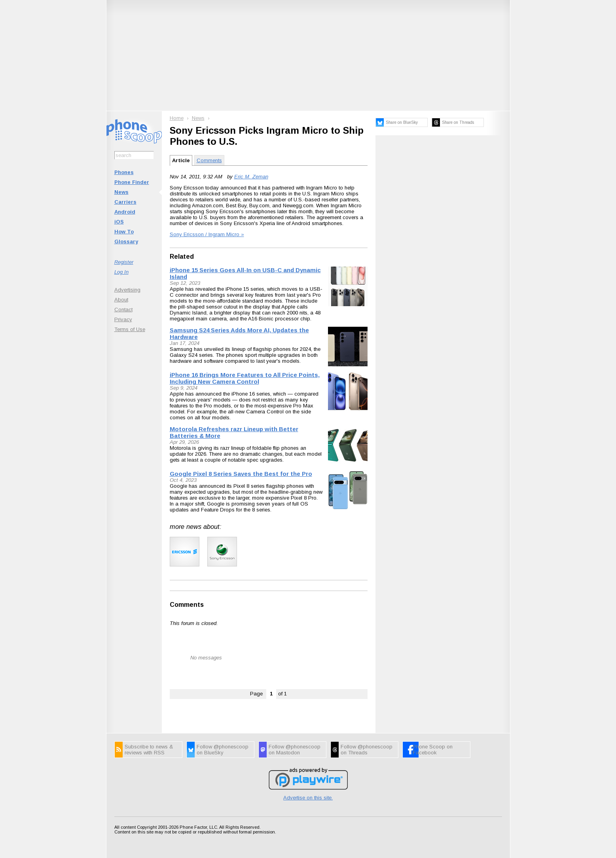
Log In (121, 272)
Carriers (125, 202)
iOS (119, 222)
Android (125, 212)
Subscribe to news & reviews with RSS (149, 750)
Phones (124, 172)
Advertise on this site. (308, 798)
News (121, 192)
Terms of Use (130, 329)
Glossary (126, 241)
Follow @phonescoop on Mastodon (295, 750)
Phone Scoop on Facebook (433, 750)
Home (177, 118)
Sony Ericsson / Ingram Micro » (207, 234)
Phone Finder (132, 182)
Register (124, 262)
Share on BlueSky (402, 122)
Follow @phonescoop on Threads (367, 750)
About (121, 300)
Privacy (123, 319)
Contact (123, 310)
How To (124, 232)
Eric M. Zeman (251, 177)
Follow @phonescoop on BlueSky (223, 750)
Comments (209, 160)
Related (182, 257)
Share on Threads (458, 122)
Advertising (127, 290)
